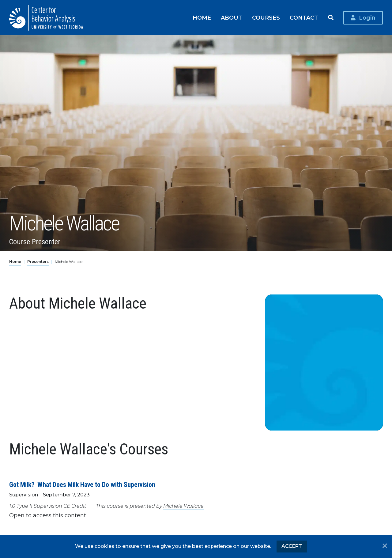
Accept (292, 546)
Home (202, 18)
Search (331, 18)
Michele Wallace (183, 506)
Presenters (38, 262)
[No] (385, 546)
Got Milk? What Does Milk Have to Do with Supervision (82, 485)
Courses (266, 18)
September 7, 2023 (66, 495)
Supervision (24, 495)
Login (367, 18)
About (232, 18)
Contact (304, 18)
